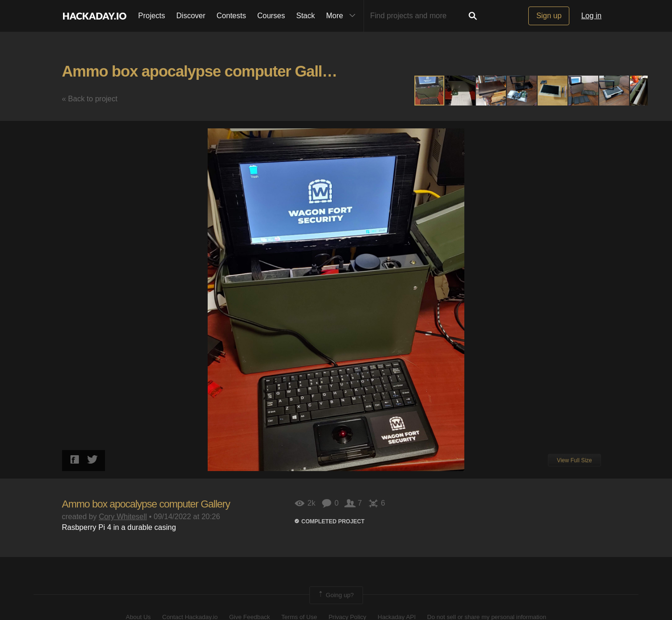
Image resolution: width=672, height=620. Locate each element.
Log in (591, 16)
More (343, 16)
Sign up (549, 16)
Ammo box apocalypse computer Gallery (203, 71)
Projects (152, 16)
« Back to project (90, 99)
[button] (461, 91)
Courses (271, 16)
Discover (191, 16)
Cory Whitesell (123, 517)
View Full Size (574, 460)
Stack (306, 16)
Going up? (336, 595)
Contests (231, 16)
